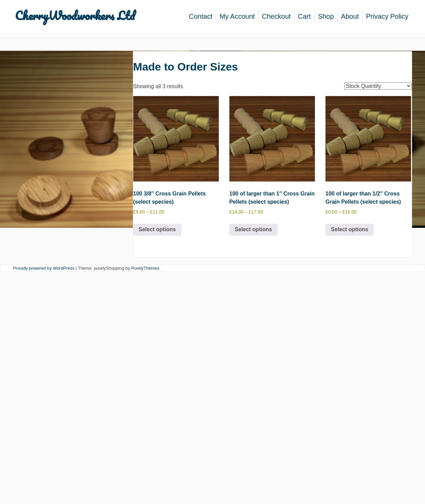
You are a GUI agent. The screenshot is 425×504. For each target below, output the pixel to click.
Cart (304, 16)
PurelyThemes (145, 268)
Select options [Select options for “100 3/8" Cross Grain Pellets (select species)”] (157, 229)
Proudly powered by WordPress (44, 268)
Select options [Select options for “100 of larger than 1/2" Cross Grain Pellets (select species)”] (350, 229)
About (350, 16)
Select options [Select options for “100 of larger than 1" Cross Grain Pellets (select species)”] (253, 229)
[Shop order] (378, 86)
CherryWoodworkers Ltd (75, 15)
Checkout (277, 16)
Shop (326, 16)
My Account (237, 16)
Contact (201, 16)
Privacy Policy (387, 16)
